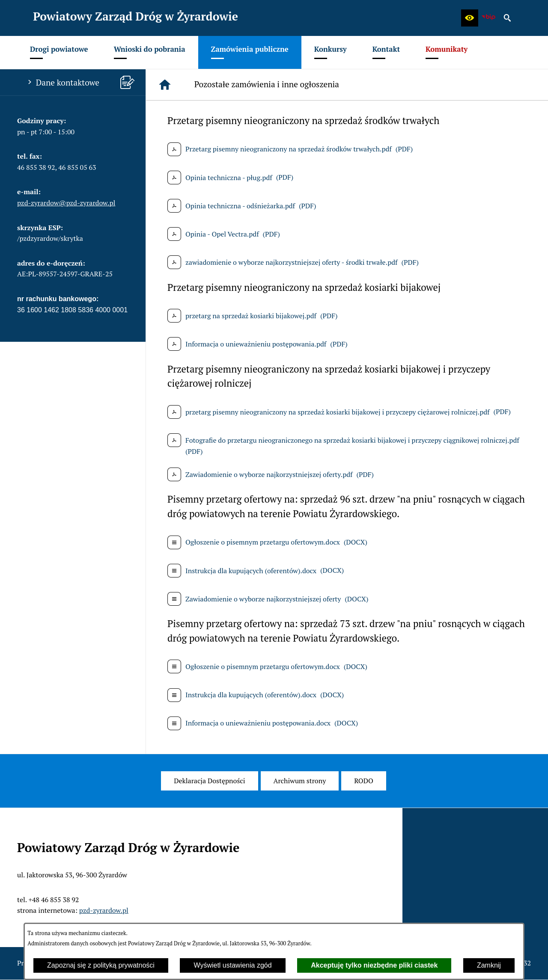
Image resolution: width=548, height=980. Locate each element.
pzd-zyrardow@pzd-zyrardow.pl (66, 203)
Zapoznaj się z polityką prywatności (101, 965)
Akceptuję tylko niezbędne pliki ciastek (374, 965)
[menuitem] (59, 52)
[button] (470, 18)
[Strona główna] (165, 85)
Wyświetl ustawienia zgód (232, 965)
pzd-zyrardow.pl (104, 910)
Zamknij (489, 965)
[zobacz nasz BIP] (488, 18)
